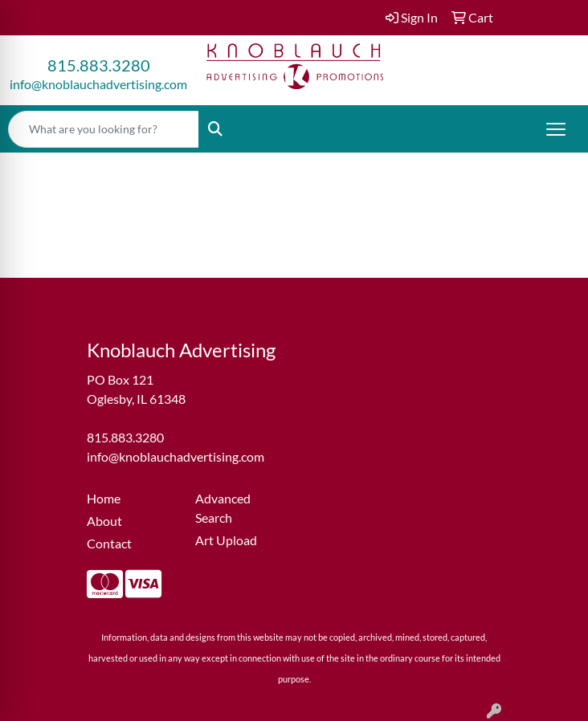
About (104, 521)
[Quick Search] (104, 129)
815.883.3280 (99, 65)
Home (104, 498)
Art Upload (226, 540)
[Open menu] (556, 129)
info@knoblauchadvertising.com (98, 84)
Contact (109, 543)
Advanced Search (223, 508)
